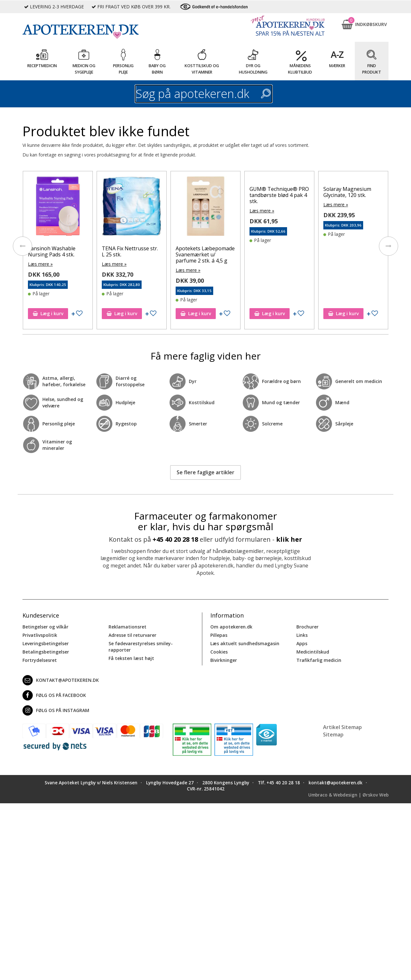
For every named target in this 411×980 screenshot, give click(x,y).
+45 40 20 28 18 (175, 539)
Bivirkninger (224, 660)
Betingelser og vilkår (45, 627)
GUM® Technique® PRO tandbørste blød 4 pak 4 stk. (282, 195)
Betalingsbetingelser (46, 652)
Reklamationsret (127, 627)
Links (302, 635)
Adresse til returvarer (132, 635)
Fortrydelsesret (40, 660)
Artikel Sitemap (342, 727)
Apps (302, 643)
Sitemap (333, 735)
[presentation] (22, 246)
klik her (289, 539)
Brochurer (307, 627)
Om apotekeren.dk (231, 627)
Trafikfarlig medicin (319, 660)
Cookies (219, 652)
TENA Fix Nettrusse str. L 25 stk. (133, 251)
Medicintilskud (313, 652)
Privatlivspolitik (40, 635)
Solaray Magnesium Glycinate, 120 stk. (350, 192)
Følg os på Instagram (56, 710)
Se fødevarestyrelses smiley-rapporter (141, 647)
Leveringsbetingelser (46, 643)
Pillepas (219, 635)
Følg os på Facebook (54, 695)
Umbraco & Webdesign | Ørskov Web (348, 795)
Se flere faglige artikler (205, 472)
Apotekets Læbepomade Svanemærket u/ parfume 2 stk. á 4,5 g (208, 254)
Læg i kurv (52, 313)
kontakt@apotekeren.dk (61, 680)
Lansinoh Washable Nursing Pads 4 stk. (55, 251)
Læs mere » (44, 264)
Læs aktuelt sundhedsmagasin (245, 643)
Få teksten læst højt (131, 658)
